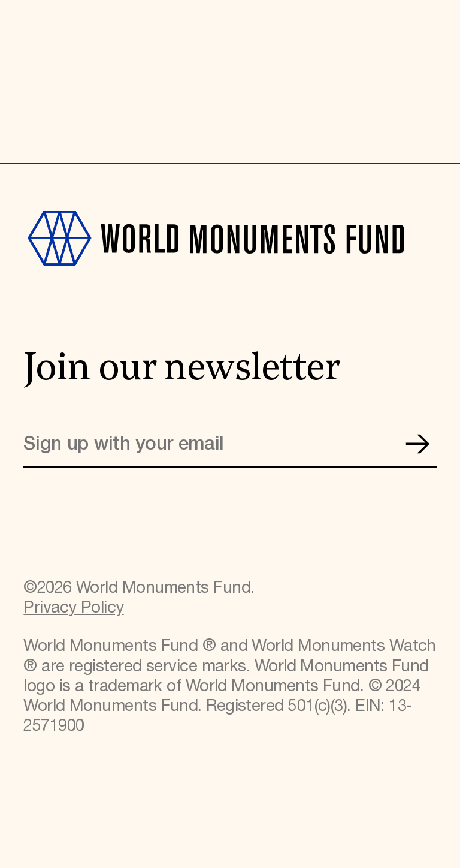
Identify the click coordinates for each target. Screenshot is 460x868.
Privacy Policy (73, 608)
